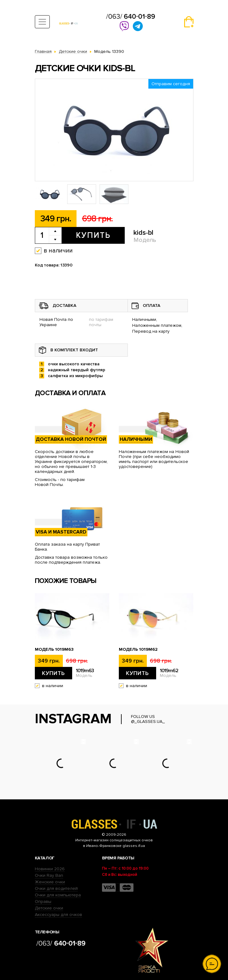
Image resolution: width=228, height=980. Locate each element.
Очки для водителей (56, 888)
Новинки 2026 (50, 869)
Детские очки (49, 908)
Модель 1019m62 (138, 649)
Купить (93, 235)
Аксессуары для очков (58, 915)
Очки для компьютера (58, 895)
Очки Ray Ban (49, 875)
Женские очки (50, 882)
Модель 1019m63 (54, 649)
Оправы (43, 901)
